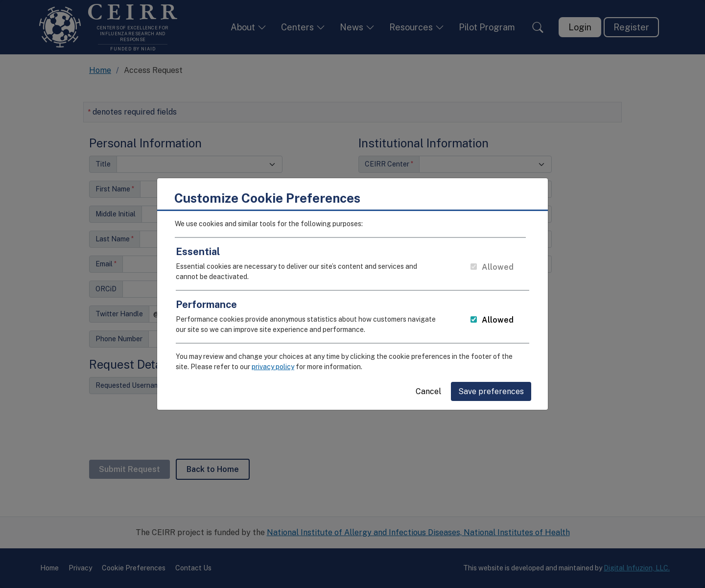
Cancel (428, 388)
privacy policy (273, 363)
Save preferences (491, 388)
